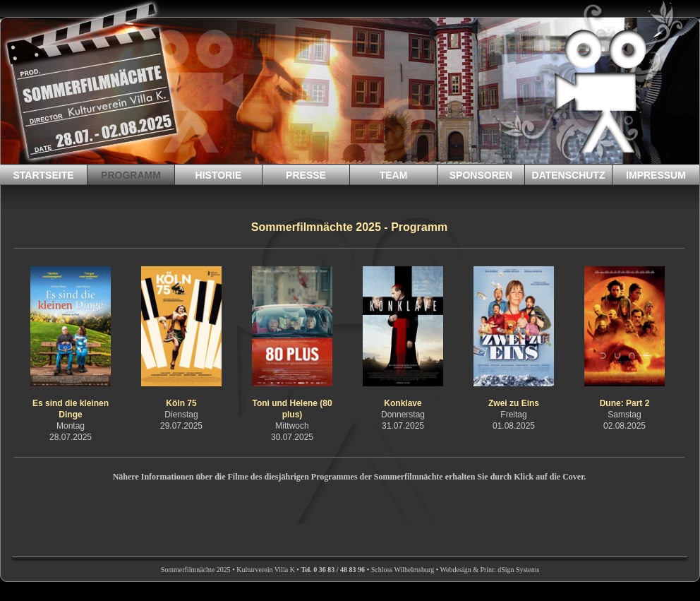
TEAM (394, 175)
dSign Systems (518, 570)
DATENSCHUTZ (569, 175)
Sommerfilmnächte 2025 (196, 570)
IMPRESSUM (656, 175)
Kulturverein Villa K (266, 570)
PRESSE (306, 175)
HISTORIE (219, 175)
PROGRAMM (131, 175)
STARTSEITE (43, 175)
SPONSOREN (481, 175)
